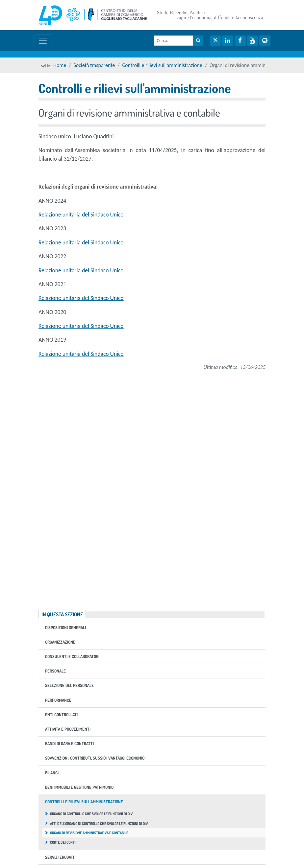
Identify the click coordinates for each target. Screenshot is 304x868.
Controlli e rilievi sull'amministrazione (162, 65)
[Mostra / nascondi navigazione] (43, 41)
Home (60, 65)
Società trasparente (94, 65)
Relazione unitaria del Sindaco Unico (81, 215)
